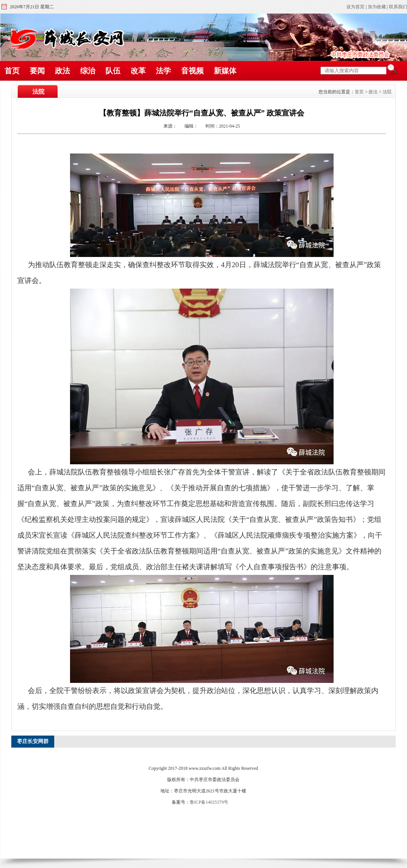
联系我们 (398, 7)
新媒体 (225, 71)
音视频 (192, 71)
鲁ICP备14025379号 (209, 802)
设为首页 (355, 7)
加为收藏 (377, 7)
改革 (138, 71)
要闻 (37, 71)
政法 (62, 71)
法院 (387, 92)
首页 (12, 71)
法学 (163, 71)
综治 (88, 71)
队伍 (113, 71)
